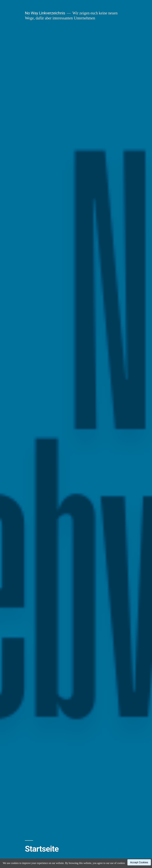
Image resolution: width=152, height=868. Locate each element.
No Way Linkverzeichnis (45, 13)
